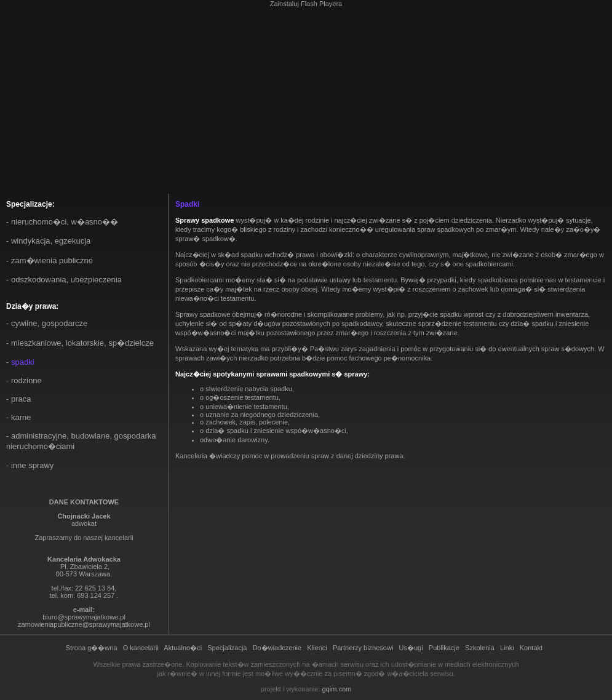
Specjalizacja (227, 648)
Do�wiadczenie (277, 648)
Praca (21, 399)
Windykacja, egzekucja (51, 241)
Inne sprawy (32, 465)
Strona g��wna (92, 648)
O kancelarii (141, 648)
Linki (507, 648)
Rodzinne (26, 380)
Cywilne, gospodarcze (49, 323)
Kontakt (531, 648)
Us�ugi (411, 648)
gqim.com (336, 689)
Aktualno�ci (183, 648)
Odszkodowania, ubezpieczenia (66, 280)
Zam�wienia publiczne (52, 261)
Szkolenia (480, 648)
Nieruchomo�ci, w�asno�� (65, 222)
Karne (21, 417)
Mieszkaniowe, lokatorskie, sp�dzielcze (82, 343)
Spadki (23, 362)
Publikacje (444, 648)
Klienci (317, 648)
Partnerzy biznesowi (363, 648)
